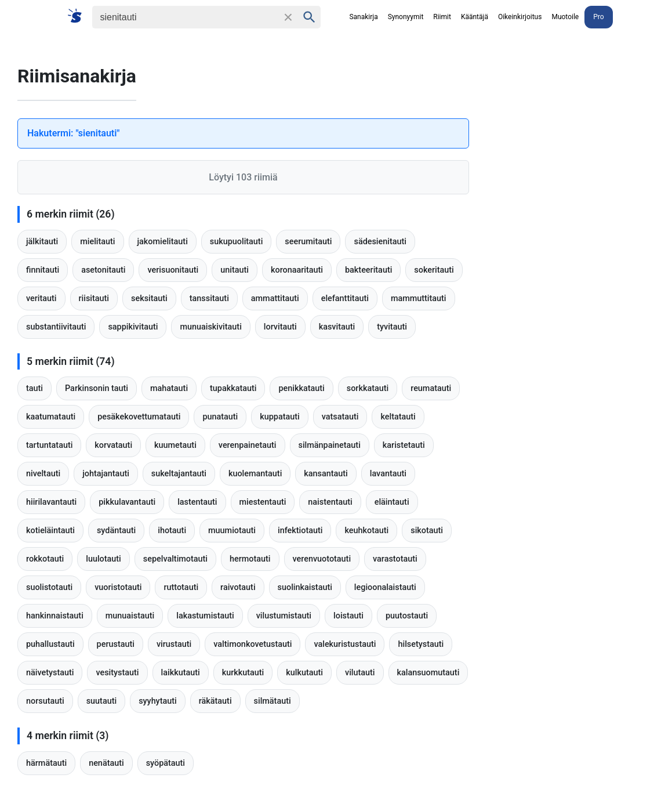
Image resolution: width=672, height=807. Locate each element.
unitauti (235, 270)
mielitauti (97, 242)
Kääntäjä (475, 17)
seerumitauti (308, 242)
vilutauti (360, 673)
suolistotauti (49, 587)
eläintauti (392, 502)
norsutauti (45, 701)
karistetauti (404, 445)
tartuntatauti (49, 445)
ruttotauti (181, 587)
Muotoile (565, 17)
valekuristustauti (345, 644)
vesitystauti (117, 673)
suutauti (101, 701)
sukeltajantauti (179, 474)
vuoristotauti (118, 587)
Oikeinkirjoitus (520, 17)
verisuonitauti (173, 270)
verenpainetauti (248, 445)
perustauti (116, 644)
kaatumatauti (51, 417)
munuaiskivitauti (210, 327)
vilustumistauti (284, 616)
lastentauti (197, 502)
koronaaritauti (297, 270)
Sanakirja (363, 17)
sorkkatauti (368, 388)
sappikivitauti (133, 327)
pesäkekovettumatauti (139, 417)
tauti (34, 388)
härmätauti (46, 763)
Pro (598, 17)
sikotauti (427, 531)
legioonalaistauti (385, 587)
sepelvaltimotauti (175, 559)
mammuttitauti (419, 298)
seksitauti (149, 298)
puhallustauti (50, 644)
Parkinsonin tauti (97, 388)
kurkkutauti (243, 673)
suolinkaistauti (305, 587)
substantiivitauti (56, 327)
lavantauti (388, 474)
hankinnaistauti (55, 616)
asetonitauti (103, 270)
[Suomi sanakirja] (79, 17)
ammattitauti (275, 298)
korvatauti (113, 445)
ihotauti (172, 531)
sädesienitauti (380, 242)
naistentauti (330, 502)
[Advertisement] (585, 119)
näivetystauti (50, 673)
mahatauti (169, 388)
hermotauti (250, 559)
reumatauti (431, 388)
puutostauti (407, 616)
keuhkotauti (366, 531)
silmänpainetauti (330, 445)
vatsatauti (340, 417)
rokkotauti (45, 559)
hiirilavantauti (51, 502)
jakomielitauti (163, 242)
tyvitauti (392, 327)
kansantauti (326, 474)
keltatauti (398, 417)
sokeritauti (434, 270)
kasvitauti (337, 327)
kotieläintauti (50, 531)
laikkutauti (181, 673)
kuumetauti (175, 445)
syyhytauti (158, 701)
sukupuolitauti (237, 242)
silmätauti (273, 701)
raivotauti (238, 587)
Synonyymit (406, 17)
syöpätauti (166, 763)
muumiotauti (232, 531)
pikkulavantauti (127, 502)
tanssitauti (209, 298)
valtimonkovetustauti (253, 644)
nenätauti (106, 763)
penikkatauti (301, 388)
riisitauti (94, 298)
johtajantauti (106, 474)
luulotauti (103, 559)
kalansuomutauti (428, 673)
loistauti (348, 616)
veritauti (41, 298)
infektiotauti (300, 531)
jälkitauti (42, 242)
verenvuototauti (322, 559)
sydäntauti (116, 531)
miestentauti (263, 502)
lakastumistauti (205, 616)
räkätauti (215, 701)
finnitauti (43, 270)
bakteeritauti (368, 270)
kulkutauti (304, 673)
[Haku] (185, 17)
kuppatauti (279, 417)
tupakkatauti (233, 388)
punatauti (220, 417)
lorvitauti (280, 327)
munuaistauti (130, 616)
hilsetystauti (421, 644)
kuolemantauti (255, 474)
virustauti (174, 644)
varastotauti (395, 559)
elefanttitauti (345, 298)
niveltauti (43, 474)
